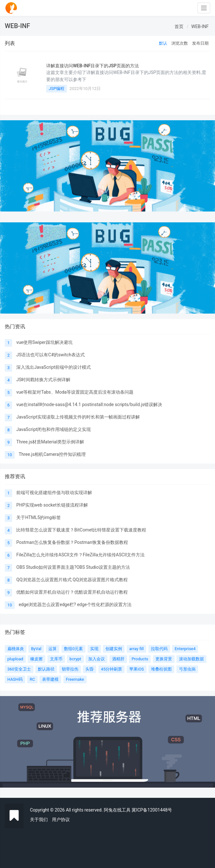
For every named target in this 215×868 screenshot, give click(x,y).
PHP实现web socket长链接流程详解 (52, 505)
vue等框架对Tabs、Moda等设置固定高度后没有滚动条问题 (75, 392)
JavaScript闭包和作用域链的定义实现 (54, 429)
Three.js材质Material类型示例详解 (50, 442)
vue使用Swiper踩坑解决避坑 (44, 342)
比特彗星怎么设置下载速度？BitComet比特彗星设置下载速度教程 (81, 530)
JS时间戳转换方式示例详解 (43, 380)
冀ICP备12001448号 (152, 810)
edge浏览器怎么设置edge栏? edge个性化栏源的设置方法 (75, 605)
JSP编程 (57, 89)
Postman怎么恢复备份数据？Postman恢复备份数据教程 (72, 542)
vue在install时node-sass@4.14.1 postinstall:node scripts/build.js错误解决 (89, 404)
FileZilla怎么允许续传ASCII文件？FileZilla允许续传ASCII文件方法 (80, 555)
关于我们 (39, 820)
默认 (163, 43)
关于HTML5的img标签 (38, 517)
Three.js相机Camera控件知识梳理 (52, 454)
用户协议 (61, 820)
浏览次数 (180, 43)
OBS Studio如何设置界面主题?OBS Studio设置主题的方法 (73, 567)
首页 (179, 26)
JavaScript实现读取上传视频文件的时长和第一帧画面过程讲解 (78, 417)
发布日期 (200, 43)
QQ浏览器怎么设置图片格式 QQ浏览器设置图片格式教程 (72, 580)
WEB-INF (200, 26)
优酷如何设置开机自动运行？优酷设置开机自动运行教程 (72, 592)
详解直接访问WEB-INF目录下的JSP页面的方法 (93, 66)
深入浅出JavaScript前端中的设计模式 (54, 367)
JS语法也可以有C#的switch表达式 (50, 355)
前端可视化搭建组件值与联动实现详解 (54, 493)
